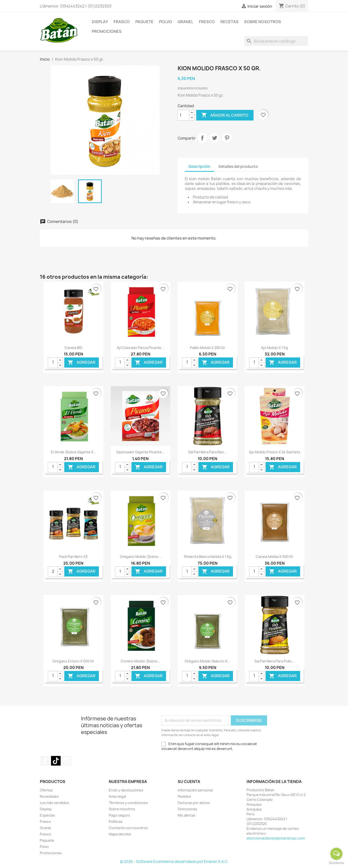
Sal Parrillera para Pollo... (275, 661)
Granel (185, 22)
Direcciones (188, 809)
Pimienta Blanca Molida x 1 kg (208, 557)
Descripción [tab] (199, 167)
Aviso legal (117, 796)
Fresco (207, 22)
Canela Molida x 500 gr (275, 557)
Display (100, 22)
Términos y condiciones (128, 803)
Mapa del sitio (120, 834)
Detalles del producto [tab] (238, 167)
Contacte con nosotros (128, 828)
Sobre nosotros (122, 809)
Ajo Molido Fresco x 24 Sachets (275, 452)
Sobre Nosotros (263, 22)
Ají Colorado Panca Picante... (141, 348)
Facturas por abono (194, 803)
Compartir (202, 138)
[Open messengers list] (336, 854)
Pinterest (227, 138)
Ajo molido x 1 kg (275, 348)
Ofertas (46, 790)
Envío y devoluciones (126, 790)
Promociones (107, 31)
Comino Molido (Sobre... (141, 661)
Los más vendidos (54, 803)
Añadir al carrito (225, 115)
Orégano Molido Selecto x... (207, 661)
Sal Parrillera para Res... (207, 452)
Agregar (82, 362)
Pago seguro (119, 815)
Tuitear (215, 138)
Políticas (116, 822)
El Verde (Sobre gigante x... (73, 452)
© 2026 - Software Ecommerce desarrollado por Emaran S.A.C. (174, 862)
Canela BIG (73, 348)
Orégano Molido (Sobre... (141, 557)
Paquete (144, 22)
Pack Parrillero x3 (73, 557)
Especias (47, 815)
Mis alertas (187, 815)
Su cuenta (189, 782)
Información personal (195, 790)
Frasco (122, 22)
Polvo (166, 22)
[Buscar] (276, 41)
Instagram (66, 761)
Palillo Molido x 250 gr (208, 348)
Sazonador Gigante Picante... (140, 452)
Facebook (45, 761)
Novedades (49, 796)
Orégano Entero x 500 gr (73, 661)
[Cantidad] (183, 115)
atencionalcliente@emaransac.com (276, 838)
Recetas (229, 22)
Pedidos (184, 796)
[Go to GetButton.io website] (336, 863)
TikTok (56, 761)
